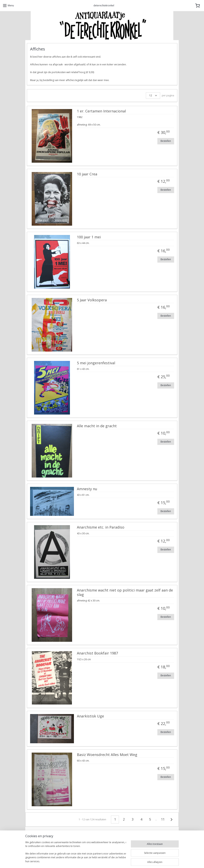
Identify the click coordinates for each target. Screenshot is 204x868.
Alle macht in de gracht (97, 426)
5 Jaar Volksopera (92, 300)
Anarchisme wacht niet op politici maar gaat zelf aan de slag (125, 593)
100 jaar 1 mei (89, 237)
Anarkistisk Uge (90, 716)
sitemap (90, 861)
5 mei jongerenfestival (96, 363)
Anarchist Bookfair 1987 (97, 653)
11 (163, 819)
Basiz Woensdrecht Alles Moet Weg (107, 755)
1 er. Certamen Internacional (101, 111)
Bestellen (166, 141)
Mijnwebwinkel (148, 861)
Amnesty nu (87, 489)
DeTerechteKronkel (41, 848)
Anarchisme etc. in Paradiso (101, 528)
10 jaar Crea (87, 174)
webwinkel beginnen (113, 861)
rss (98, 861)
